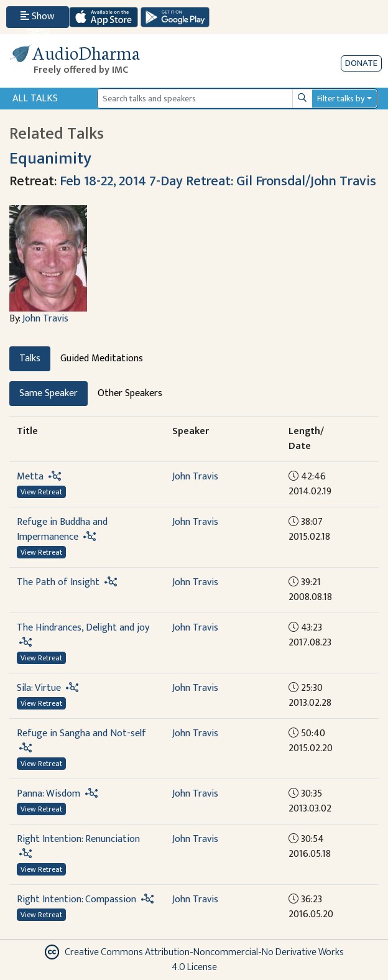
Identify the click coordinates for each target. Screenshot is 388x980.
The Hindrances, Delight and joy (83, 628)
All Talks (35, 99)
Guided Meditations (102, 358)
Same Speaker (48, 393)
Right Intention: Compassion (76, 899)
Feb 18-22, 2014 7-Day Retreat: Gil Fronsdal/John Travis (218, 181)
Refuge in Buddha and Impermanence (62, 529)
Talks (30, 358)
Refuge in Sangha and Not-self (81, 733)
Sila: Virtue (39, 688)
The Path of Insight (58, 582)
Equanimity (50, 159)
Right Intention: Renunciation (78, 839)
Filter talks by (341, 99)
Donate (361, 63)
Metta (30, 477)
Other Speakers (130, 393)
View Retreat (41, 492)
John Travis (45, 319)
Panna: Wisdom (48, 794)
